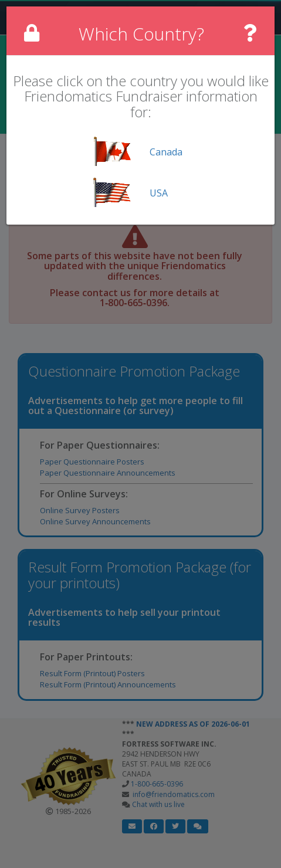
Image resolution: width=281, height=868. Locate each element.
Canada (166, 152)
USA (159, 193)
